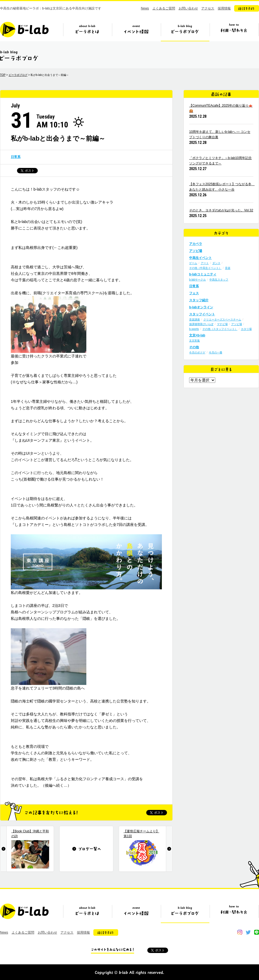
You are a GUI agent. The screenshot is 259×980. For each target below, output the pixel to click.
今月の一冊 (216, 352)
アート (205, 263)
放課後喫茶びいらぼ (201, 324)
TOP (3, 75)
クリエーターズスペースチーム (222, 320)
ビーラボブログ (185, 32)
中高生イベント (200, 258)
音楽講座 (195, 320)
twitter (248, 932)
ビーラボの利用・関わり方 (234, 32)
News (145, 8)
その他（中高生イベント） (205, 268)
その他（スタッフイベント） (220, 329)
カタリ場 (246, 329)
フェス (194, 293)
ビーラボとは (87, 32)
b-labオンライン (201, 307)
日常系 (16, 157)
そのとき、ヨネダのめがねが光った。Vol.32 (221, 210)
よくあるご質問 (164, 8)
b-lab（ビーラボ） (24, 30)
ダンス (216, 263)
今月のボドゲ (197, 352)
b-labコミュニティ (203, 274)
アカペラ (196, 244)
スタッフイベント (202, 314)
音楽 (228, 268)
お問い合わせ (188, 8)
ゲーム (193, 263)
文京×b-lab (197, 335)
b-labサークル (197, 280)
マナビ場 (222, 324)
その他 (194, 347)
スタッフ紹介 (199, 300)
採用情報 (224, 8)
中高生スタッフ (219, 280)
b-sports (194, 329)
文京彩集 (195, 341)
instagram (240, 932)
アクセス (208, 8)
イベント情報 (136, 32)
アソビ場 (196, 251)
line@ (257, 932)
